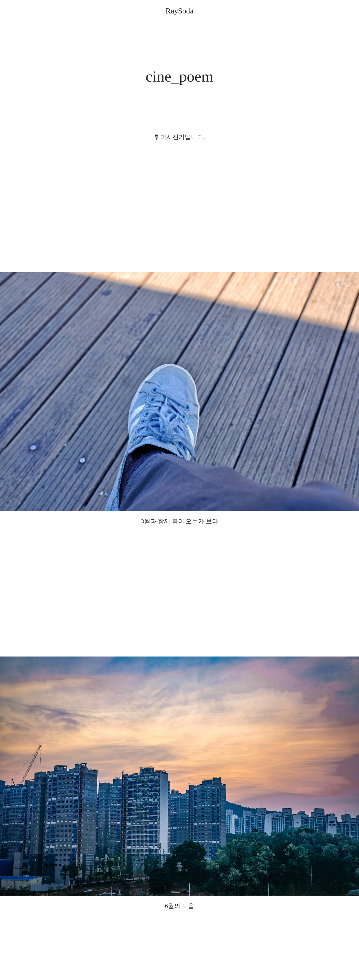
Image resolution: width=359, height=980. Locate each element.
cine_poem (179, 76)
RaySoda (179, 11)
